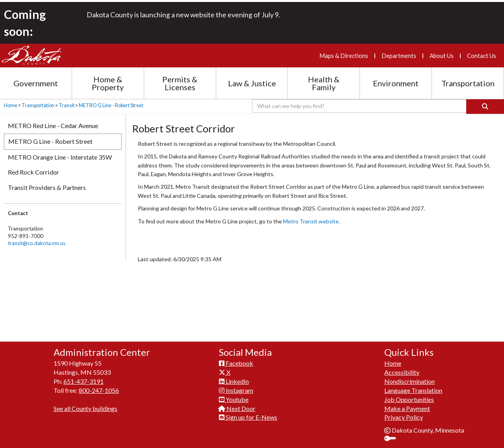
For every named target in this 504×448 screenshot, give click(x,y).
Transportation (38, 105)
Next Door (237, 404)
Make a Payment (407, 404)
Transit (67, 105)
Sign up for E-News (248, 413)
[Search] (485, 107)
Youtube (234, 395)
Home (11, 105)
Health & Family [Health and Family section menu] (324, 83)
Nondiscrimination (409, 377)
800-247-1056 (99, 386)
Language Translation (413, 386)
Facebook (236, 359)
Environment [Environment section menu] (396, 83)
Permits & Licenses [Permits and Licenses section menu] (180, 83)
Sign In (393, 435)
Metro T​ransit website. (311, 221)
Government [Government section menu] (36, 83)
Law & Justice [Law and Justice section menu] (252, 83)
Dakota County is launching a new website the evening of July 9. (183, 15)
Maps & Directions (344, 56)
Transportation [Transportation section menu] (468, 83)
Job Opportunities (409, 395)
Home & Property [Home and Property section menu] (108, 83)
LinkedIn (234, 377)
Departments (399, 56)
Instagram (236, 386)
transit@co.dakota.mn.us (37, 243)
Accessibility (402, 368)
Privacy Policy (404, 413)
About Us (442, 56)
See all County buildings (85, 404)
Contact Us (482, 56)
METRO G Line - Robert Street (111, 105)
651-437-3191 (83, 377)
